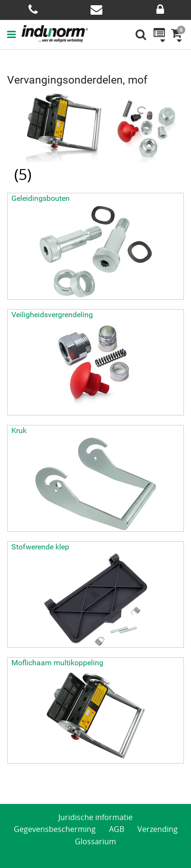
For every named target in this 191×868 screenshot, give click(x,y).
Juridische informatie (95, 817)
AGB (117, 829)
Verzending (158, 829)
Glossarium (95, 841)
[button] (14, 34)
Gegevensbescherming (55, 829)
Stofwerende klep (40, 547)
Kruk (19, 430)
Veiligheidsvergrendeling (52, 315)
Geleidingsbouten (41, 198)
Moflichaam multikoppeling (57, 663)
